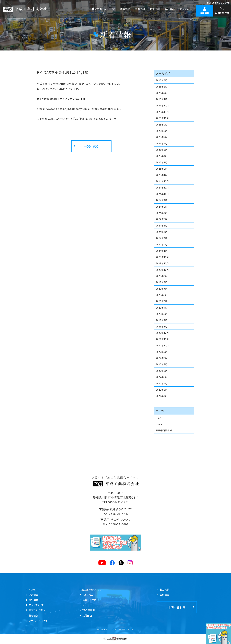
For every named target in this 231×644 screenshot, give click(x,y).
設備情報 (140, 9)
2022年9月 (162, 352)
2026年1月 (162, 99)
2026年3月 (162, 87)
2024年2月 (162, 244)
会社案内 (170, 9)
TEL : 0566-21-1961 (217, 2)
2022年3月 (162, 390)
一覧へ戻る (91, 146)
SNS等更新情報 (164, 430)
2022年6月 (162, 371)
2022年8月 (162, 358)
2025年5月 (162, 150)
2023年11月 (162, 263)
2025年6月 (162, 143)
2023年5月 (162, 301)
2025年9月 (162, 125)
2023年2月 (162, 320)
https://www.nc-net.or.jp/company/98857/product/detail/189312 (79, 109)
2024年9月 (162, 200)
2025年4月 (162, 156)
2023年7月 (162, 289)
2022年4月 (162, 383)
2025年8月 (162, 131)
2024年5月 (162, 226)
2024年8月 (162, 207)
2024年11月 (162, 188)
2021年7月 (162, 396)
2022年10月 (162, 345)
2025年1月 (162, 175)
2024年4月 (162, 232)
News (159, 424)
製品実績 (125, 9)
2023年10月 (162, 270)
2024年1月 (162, 251)
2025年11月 (162, 112)
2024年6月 (162, 219)
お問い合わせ (177, 607)
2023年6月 (162, 295)
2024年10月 (162, 194)
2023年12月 (162, 257)
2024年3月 (162, 238)
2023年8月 (162, 282)
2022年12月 (162, 333)
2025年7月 (162, 137)
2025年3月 (162, 162)
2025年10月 (162, 118)
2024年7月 (162, 213)
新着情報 (155, 9)
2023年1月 (162, 326)
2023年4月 (162, 308)
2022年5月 (162, 377)
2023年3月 (162, 314)
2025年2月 (162, 169)
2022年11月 (162, 339)
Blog (159, 418)
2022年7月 (162, 364)
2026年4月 (162, 80)
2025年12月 (162, 105)
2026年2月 (162, 93)
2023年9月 (162, 276)
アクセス (184, 9)
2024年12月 (162, 181)
